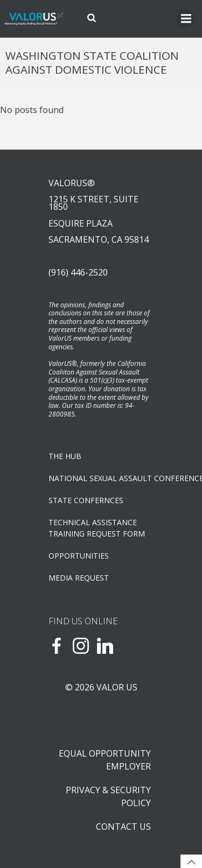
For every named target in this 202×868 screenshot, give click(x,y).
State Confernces (86, 500)
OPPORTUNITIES (79, 556)
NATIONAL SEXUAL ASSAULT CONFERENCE (101, 478)
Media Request (79, 578)
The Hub (65, 456)
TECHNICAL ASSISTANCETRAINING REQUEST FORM (97, 528)
